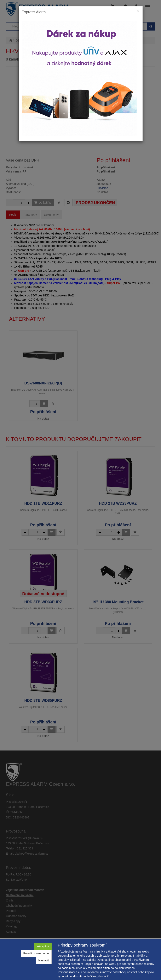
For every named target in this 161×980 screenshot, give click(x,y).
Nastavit (44, 960)
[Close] (138, 11)
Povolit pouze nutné (36, 953)
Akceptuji (43, 946)
